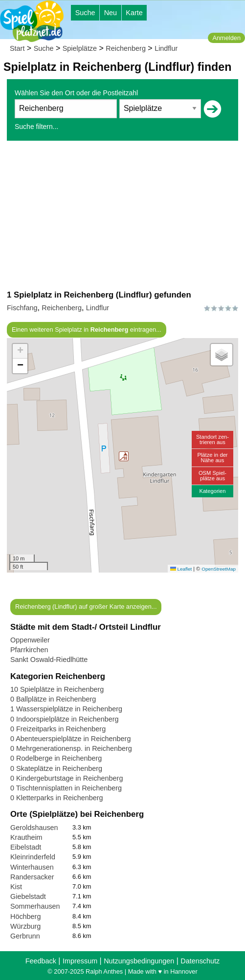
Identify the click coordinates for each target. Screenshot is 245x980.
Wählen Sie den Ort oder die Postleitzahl (76, 93)
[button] (124, 456)
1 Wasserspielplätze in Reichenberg (66, 709)
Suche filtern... (37, 127)
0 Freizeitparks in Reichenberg (58, 729)
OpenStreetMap (219, 569)
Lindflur (166, 48)
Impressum (80, 961)
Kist (16, 887)
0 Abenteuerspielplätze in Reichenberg (70, 739)
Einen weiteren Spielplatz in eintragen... (87, 330)
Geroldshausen (34, 828)
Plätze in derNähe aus (212, 458)
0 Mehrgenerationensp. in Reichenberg (71, 748)
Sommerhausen (35, 906)
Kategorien (212, 491)
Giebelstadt (28, 896)
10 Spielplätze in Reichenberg (57, 689)
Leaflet (181, 569)
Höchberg (25, 916)
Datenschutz (200, 961)
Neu (111, 13)
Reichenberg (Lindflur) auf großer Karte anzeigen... (86, 607)
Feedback (41, 961)
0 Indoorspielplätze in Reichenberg (65, 719)
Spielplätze (80, 48)
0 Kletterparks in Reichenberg (57, 798)
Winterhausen (32, 867)
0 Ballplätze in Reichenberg (53, 699)
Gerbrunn (25, 936)
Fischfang (22, 308)
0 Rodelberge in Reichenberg (56, 758)
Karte (134, 13)
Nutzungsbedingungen (139, 961)
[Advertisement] (122, 215)
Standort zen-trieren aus (212, 439)
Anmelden (226, 38)
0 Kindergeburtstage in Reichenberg (67, 778)
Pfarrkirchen (29, 650)
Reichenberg (126, 48)
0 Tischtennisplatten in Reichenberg (66, 788)
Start (17, 48)
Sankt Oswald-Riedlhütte (49, 660)
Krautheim (26, 837)
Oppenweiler (30, 640)
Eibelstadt (26, 847)
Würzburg (25, 926)
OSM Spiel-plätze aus (212, 476)
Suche (85, 13)
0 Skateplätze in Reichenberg (56, 768)
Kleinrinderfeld (33, 857)
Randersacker (32, 877)
